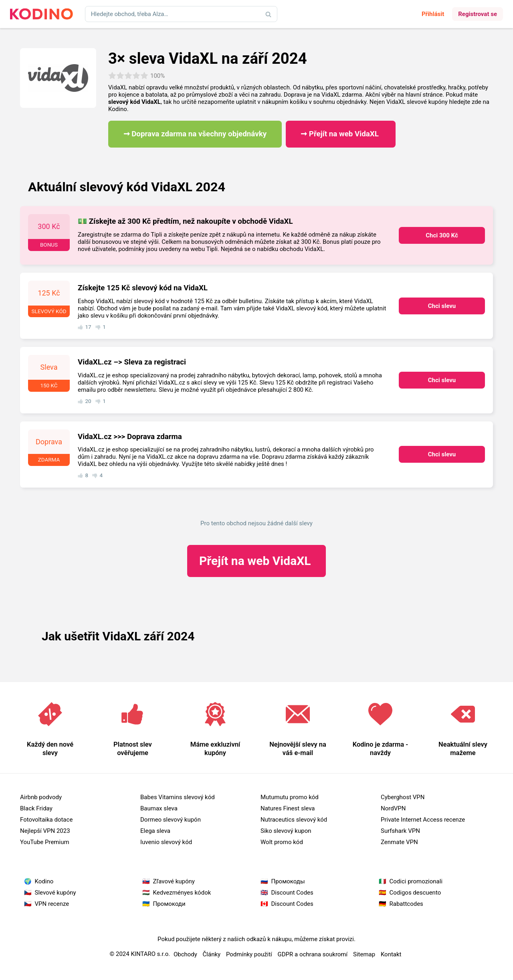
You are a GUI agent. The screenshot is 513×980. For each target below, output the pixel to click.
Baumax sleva (159, 808)
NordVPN (393, 808)
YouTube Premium (45, 842)
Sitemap (364, 954)
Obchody (185, 954)
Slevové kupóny (56, 893)
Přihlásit (433, 14)
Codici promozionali (416, 881)
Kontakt (391, 954)
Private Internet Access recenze (423, 820)
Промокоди (169, 904)
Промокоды (288, 881)
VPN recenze (52, 904)
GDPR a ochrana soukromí (313, 954)
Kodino (44, 881)
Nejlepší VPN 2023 (45, 831)
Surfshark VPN (400, 831)
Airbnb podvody (41, 797)
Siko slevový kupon (286, 831)
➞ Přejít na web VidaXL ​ (340, 134)
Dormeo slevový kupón (171, 820)
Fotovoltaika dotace (46, 820)
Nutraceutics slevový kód (294, 820)
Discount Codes (292, 893)
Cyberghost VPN (403, 797)
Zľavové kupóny (174, 881)
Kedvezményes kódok (182, 893)
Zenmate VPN (399, 842)
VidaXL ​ (256, 561)
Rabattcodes (406, 904)
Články (212, 954)
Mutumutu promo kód (290, 797)
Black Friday (36, 808)
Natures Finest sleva (288, 808)
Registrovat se (478, 14)
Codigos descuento (415, 893)
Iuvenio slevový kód (166, 842)
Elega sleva (155, 831)
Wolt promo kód (282, 842)
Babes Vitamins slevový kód (178, 797)
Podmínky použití (249, 954)
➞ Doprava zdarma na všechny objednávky (195, 134)
